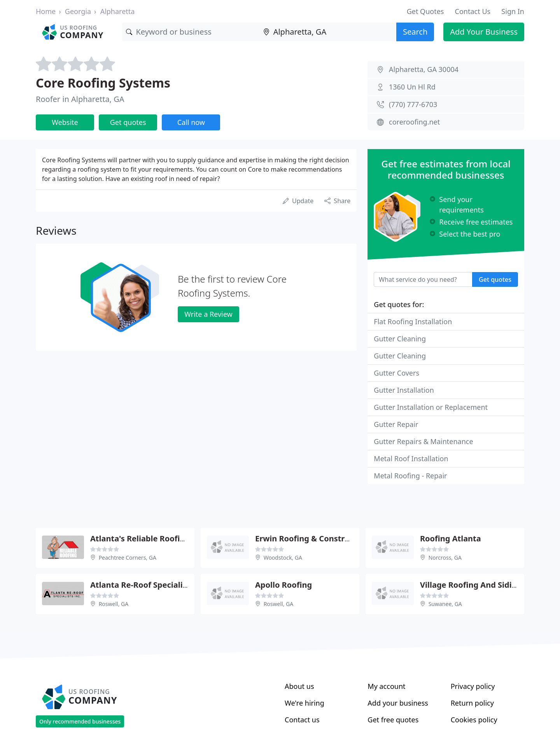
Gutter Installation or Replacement (431, 407)
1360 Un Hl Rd (412, 87)
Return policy (472, 703)
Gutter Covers (396, 373)
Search (415, 32)
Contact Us (473, 11)
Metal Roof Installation (411, 458)
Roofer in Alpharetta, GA (80, 99)
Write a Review (208, 314)
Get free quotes (393, 720)
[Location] (328, 32)
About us (299, 686)
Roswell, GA (114, 604)
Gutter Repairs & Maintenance (423, 441)
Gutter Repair (396, 424)
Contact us (302, 720)
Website (65, 122)
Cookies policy (474, 720)
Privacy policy (473, 686)
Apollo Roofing (283, 585)
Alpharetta (118, 11)
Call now (191, 122)
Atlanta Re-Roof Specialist (140, 585)
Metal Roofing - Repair (410, 476)
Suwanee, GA (445, 604)
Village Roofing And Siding (471, 585)
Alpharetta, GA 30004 (424, 69)
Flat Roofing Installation (413, 321)
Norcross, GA (445, 558)
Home (46, 11)
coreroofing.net (414, 122)
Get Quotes (425, 11)
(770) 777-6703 (413, 104)
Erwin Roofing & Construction (312, 538)
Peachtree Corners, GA (128, 558)
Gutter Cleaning (400, 339)
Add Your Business (484, 32)
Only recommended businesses (80, 721)
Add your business (398, 703)
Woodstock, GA (283, 558)
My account (386, 686)
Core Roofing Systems (103, 83)
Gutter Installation (404, 390)
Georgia (78, 11)
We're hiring (304, 703)
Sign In (513, 11)
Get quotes (128, 122)
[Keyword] (191, 32)
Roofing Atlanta (451, 538)
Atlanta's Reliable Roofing (140, 538)
